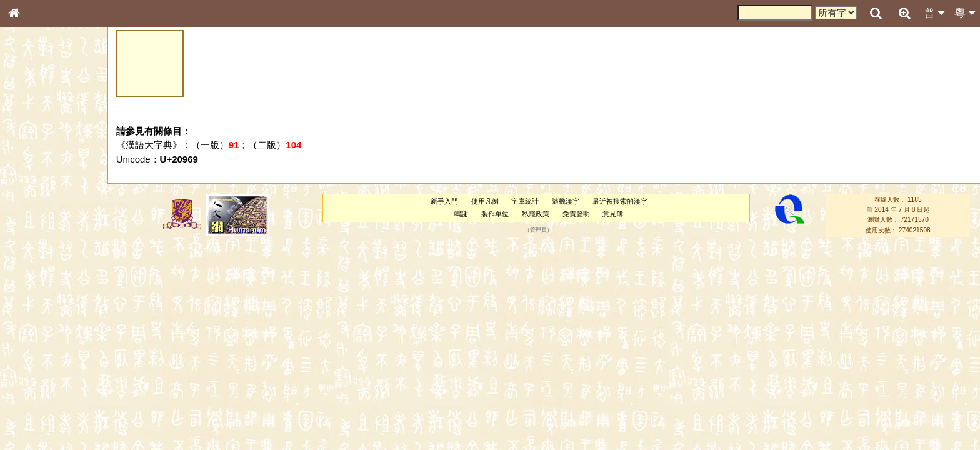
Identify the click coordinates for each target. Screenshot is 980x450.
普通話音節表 (38, 340)
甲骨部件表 (34, 189)
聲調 (59, 329)
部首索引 (31, 167)
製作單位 (495, 214)
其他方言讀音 (38, 351)
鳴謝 (461, 214)
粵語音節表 (34, 245)
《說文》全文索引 (46, 384)
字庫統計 (525, 201)
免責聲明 (576, 214)
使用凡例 (485, 201)
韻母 (42, 329)
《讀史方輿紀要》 (46, 396)
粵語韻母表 (34, 268)
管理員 (538, 230)
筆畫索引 (31, 178)
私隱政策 (536, 214)
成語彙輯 (31, 407)
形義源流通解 (38, 212)
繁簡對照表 (34, 418)
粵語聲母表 (34, 256)
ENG (55, 138)
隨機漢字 (566, 201)
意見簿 (613, 214)
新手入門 (444, 201)
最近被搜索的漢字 (620, 201)
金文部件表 (34, 201)
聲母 (25, 329)
